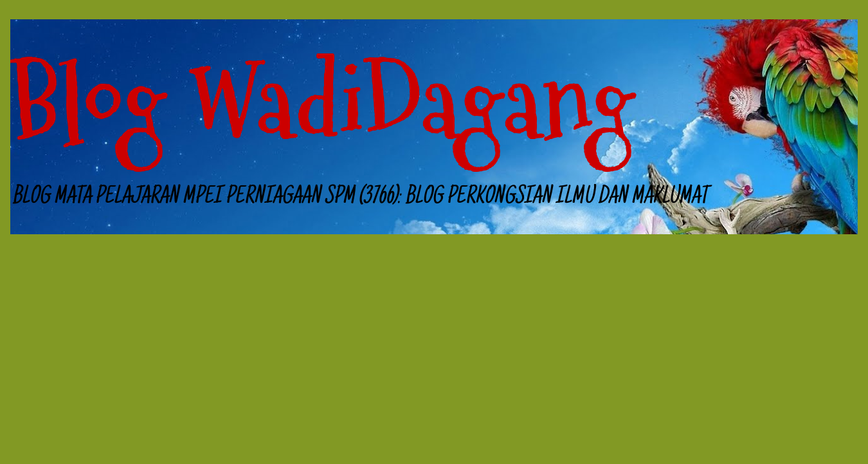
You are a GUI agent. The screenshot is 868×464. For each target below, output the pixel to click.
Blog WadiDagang (322, 103)
